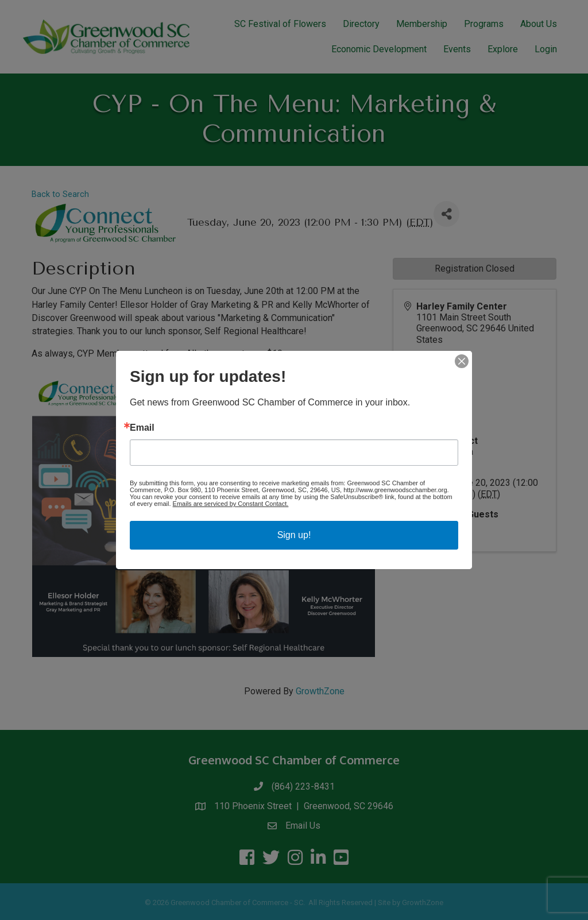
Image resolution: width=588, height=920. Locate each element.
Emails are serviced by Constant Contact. (231, 504)
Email (142, 428)
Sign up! (294, 535)
